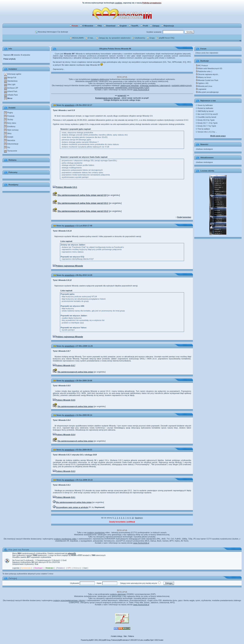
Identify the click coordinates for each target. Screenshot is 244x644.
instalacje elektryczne (100, 79)
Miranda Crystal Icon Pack (207, 80)
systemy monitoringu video (65, 539)
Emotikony (10, 127)
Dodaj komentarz (184, 217)
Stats (125, 636)
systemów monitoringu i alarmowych (155, 85)
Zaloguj (155, 26)
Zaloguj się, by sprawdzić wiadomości (113, 38)
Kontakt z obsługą (117, 636)
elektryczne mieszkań (130, 85)
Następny (139, 518)
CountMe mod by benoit (206, 117)
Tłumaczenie (10, 151)
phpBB (91, 640)
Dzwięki (9, 137)
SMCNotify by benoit (205, 111)
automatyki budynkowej (104, 88)
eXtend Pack (11, 91)
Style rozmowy (11, 130)
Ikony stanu (10, 123)
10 (133, 518)
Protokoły (9, 116)
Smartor (161, 640)
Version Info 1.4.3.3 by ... (206, 132)
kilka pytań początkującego (207, 92)
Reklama (131, 636)
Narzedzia (10, 140)
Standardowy (11, 81)
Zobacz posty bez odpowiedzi (207, 53)
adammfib (72, 553)
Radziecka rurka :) (204, 71)
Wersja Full (10, 78)
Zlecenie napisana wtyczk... (207, 74)
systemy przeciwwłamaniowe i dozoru (69, 600)
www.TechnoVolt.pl (141, 90)
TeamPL (134, 26)
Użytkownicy (139, 38)
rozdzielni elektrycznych (182, 85)
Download (110, 26)
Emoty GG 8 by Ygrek (205, 120)
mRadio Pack (11, 95)
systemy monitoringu (96, 532)
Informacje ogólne (13, 74)
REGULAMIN (77, 38)
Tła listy (9, 120)
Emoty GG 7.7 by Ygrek (206, 126)
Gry (7, 147)
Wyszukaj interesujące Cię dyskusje (52, 32)
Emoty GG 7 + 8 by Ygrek (207, 123)
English (122, 26)
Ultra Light (10, 84)
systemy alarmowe (118, 594)
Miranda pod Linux (204, 86)
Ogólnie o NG (202, 83)
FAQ (99, 26)
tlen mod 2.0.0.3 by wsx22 (207, 114)
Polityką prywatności (152, 3)
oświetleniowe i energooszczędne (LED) (132, 88)
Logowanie (201, 89)
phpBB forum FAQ (165, 38)
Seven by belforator (204, 105)
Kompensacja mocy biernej (108, 98)
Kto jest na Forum (19, 550)
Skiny (8, 133)
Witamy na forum (203, 77)
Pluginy (8, 113)
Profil (144, 26)
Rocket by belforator (204, 108)
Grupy (151, 38)
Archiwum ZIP (11, 88)
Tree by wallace (203, 129)
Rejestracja (168, 26)
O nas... (90, 38)
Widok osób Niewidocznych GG (209, 69)
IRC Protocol (202, 66)
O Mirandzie (87, 26)
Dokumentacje (11, 144)
